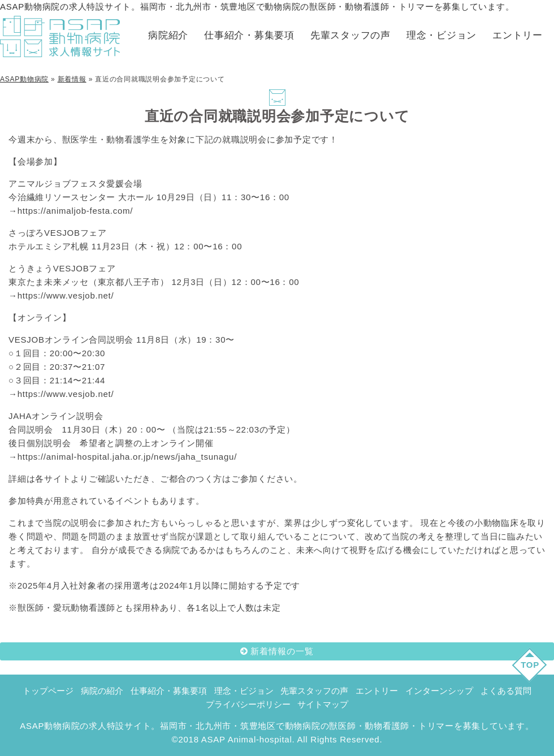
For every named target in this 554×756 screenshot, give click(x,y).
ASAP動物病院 (24, 79)
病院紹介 (168, 35)
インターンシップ (439, 691)
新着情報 (72, 79)
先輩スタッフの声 (350, 35)
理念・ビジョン (442, 35)
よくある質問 (506, 691)
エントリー (518, 35)
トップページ (48, 691)
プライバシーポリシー (248, 704)
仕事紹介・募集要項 (249, 35)
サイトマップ (323, 704)
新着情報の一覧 (282, 651)
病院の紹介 (102, 691)
